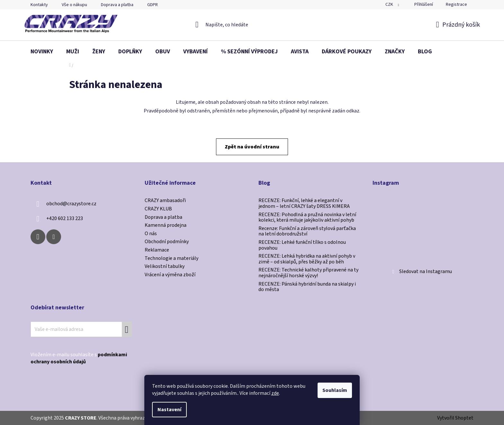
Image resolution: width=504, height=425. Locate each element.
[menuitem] (42, 52)
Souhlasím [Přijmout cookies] (335, 390)
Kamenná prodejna (166, 226)
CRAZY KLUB (158, 209)
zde (275, 393)
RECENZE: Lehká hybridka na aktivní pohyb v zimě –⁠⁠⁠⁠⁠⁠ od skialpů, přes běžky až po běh (307, 259)
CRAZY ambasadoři (165, 201)
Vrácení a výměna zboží (170, 275)
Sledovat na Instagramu (426, 271)
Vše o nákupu (74, 5)
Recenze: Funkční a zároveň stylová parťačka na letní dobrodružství (307, 231)
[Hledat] (252, 25)
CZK (390, 4)
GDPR (153, 5)
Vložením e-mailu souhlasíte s (79, 358)
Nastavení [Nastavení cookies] (169, 410)
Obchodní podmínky (167, 242)
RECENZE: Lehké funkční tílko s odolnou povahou (302, 245)
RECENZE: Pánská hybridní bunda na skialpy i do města (307, 287)
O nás (151, 234)
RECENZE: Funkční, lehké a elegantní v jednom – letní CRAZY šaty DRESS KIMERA (304, 204)
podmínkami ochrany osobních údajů (79, 358)
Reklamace (157, 250)
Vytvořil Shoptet (455, 418)
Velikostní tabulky (165, 267)
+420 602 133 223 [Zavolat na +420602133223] (65, 218)
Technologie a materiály (171, 259)
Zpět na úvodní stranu (252, 147)
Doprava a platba (117, 5)
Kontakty (39, 5)
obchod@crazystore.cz (71, 204)
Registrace (456, 4)
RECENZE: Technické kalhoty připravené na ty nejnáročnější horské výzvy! (308, 273)
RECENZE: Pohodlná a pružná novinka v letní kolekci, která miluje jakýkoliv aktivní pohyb (307, 218)
